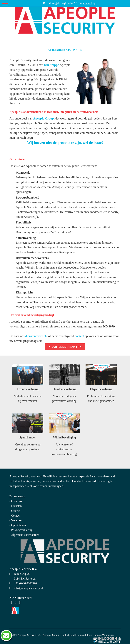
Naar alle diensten (65, 347)
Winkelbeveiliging (64, 437)
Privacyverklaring (22, 530)
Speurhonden (28, 437)
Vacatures (17, 520)
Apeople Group (51, 635)
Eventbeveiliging (28, 389)
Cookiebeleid (68, 635)
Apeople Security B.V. (29, 635)
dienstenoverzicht (36, 336)
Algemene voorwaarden (25, 535)
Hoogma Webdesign (103, 635)
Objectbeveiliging (101, 389)
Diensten (16, 506)
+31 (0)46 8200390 (25, 583)
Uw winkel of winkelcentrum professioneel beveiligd (65, 449)
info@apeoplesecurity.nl (28, 588)
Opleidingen (18, 525)
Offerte (15, 511)
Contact (16, 516)
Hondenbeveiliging (64, 389)
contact (88, 3)
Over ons (16, 501)
